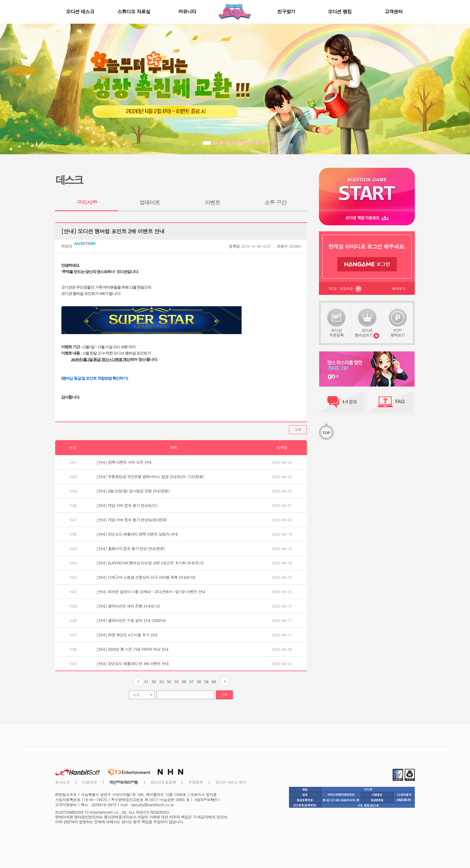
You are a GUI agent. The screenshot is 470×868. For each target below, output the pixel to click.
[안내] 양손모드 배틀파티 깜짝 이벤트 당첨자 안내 (137, 534)
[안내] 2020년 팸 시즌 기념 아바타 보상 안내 (133, 649)
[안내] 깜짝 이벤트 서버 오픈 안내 (124, 462)
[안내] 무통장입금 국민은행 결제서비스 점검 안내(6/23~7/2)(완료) (150, 477)
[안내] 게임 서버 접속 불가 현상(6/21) (127, 505)
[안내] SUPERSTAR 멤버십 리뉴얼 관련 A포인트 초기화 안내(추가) (150, 563)
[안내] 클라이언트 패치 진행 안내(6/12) (128, 606)
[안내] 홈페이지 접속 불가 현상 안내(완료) (131, 548)
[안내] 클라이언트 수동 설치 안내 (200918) (131, 620)
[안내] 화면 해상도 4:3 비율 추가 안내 (127, 635)
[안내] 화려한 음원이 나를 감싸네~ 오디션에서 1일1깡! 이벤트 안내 (151, 592)
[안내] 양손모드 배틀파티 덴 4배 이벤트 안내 (133, 664)
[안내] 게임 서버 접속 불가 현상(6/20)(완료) (132, 520)
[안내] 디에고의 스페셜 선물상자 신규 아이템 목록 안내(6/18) (146, 577)
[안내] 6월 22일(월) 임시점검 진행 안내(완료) (133, 491)
